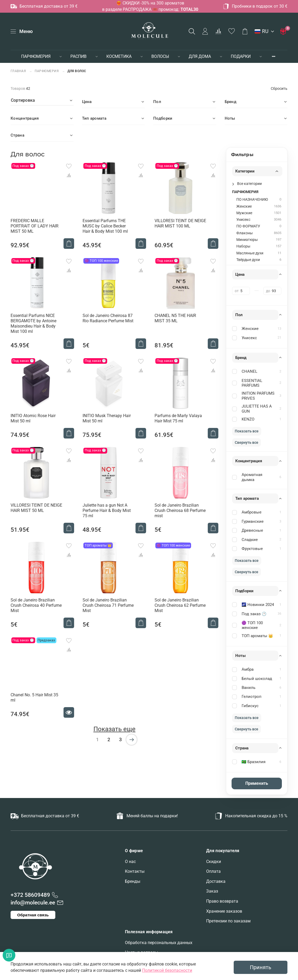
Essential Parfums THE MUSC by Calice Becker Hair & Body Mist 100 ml (105, 226)
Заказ (212, 891)
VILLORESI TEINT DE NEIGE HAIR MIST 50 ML (36, 508)
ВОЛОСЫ (160, 56)
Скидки (214, 862)
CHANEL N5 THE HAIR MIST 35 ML (175, 318)
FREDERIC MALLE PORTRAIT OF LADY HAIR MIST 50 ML (35, 226)
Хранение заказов (224, 911)
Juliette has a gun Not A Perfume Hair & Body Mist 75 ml (107, 510)
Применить (257, 783)
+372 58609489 (30, 895)
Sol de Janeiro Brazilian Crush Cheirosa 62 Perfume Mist (180, 605)
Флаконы (245, 233)
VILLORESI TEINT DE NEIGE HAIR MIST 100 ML (180, 223)
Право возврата (222, 901)
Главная (19, 71)
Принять (261, 967)
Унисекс (243, 220)
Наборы (243, 246)
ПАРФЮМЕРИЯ (36, 56)
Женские (244, 206)
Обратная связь (33, 915)
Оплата (213, 871)
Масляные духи (250, 253)
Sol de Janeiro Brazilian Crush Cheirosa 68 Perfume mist (180, 510)
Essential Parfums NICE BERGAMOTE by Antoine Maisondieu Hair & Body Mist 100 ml (33, 323)
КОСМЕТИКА (119, 56)
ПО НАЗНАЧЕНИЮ (252, 200)
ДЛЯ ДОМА (200, 56)
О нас (130, 862)
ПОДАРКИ (241, 56)
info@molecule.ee (33, 903)
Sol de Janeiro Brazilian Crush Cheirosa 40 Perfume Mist (36, 605)
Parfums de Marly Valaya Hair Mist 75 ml (178, 418)
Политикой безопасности (167, 970)
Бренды (133, 881)
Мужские (244, 213)
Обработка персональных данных (159, 943)
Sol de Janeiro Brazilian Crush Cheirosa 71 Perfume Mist (108, 605)
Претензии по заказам (228, 921)
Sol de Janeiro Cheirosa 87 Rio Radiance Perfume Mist (108, 318)
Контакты (135, 871)
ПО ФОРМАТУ (248, 226)
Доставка (216, 881)
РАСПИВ (78, 56)
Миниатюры (247, 240)
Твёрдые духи (248, 260)
